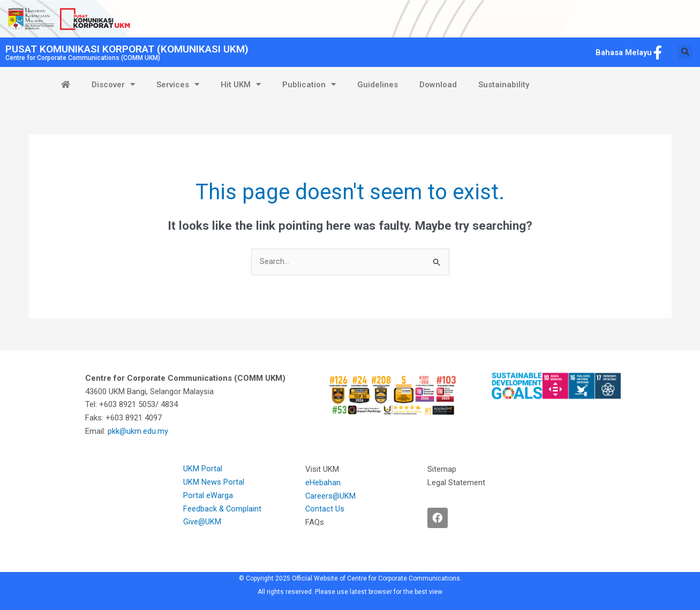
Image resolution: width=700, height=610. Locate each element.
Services (178, 84)
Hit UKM (241, 84)
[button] (685, 52)
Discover (113, 84)
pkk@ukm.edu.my (139, 432)
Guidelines (378, 85)
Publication (309, 84)
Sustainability (504, 85)
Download (438, 85)
